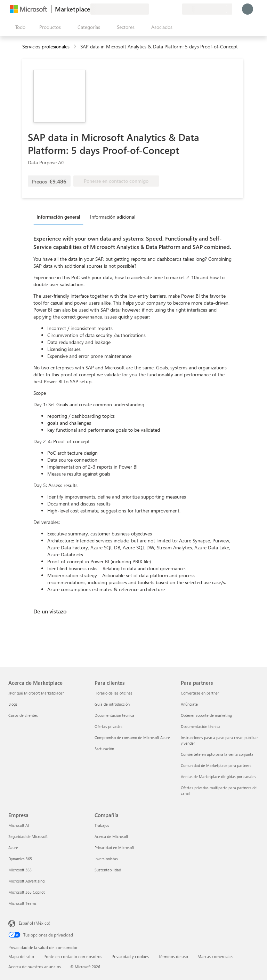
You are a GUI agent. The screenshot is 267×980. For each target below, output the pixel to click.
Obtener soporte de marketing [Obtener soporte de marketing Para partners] (206, 715)
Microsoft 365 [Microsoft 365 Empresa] (20, 870)
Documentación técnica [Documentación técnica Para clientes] (114, 715)
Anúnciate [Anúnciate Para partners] (189, 704)
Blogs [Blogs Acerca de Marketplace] (13, 704)
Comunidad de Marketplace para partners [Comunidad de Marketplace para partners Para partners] (216, 765)
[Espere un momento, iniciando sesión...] (248, 9)
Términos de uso (173, 956)
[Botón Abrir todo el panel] (19, 27)
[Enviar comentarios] (152, 9)
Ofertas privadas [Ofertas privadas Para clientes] (108, 726)
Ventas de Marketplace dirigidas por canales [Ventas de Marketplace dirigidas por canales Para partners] (219, 777)
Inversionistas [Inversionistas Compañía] (106, 859)
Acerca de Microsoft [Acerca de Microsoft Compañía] (111, 836)
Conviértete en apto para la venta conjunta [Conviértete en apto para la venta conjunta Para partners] (217, 754)
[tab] (60, 217)
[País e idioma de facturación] (207, 9)
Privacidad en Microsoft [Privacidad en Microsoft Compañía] (114, 848)
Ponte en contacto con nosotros (73, 956)
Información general (58, 217)
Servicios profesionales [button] (46, 46)
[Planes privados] (177, 9)
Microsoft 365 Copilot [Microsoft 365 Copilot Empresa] (27, 892)
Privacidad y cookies (130, 956)
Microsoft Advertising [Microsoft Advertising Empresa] (26, 881)
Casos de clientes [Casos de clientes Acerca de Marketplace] (23, 715)
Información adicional (113, 217)
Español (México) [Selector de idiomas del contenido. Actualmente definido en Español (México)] (35, 923)
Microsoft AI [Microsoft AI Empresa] (19, 825)
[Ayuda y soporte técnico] (160, 9)
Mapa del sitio (21, 956)
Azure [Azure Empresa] (13, 848)
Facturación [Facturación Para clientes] (104, 749)
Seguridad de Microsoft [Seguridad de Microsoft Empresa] (28, 836)
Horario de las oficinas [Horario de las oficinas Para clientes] (114, 693)
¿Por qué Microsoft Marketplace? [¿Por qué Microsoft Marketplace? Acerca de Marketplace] (36, 693)
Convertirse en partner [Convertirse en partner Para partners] (200, 693)
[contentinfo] (76, 47)
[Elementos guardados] (168, 9)
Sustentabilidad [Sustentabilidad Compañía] (108, 870)
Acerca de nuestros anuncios (35, 966)
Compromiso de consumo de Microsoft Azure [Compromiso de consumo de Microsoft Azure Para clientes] (132, 738)
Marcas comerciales (215, 956)
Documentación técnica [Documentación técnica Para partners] (201, 726)
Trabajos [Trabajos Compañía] (102, 825)
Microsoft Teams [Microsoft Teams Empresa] (22, 903)
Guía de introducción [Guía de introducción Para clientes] (112, 704)
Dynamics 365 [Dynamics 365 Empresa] (20, 859)
